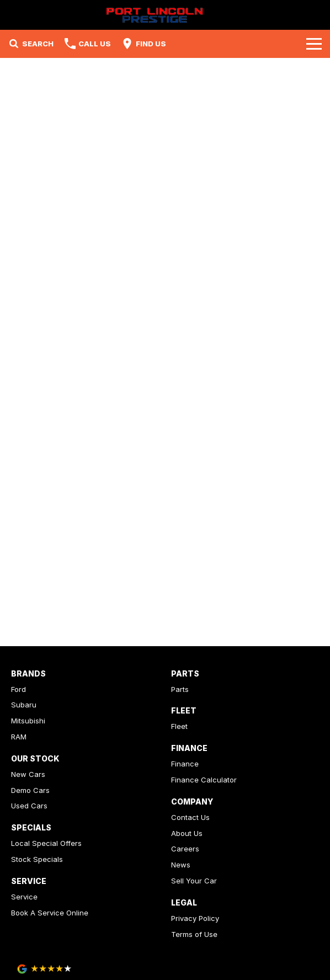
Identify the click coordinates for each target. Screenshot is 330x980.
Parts (180, 689)
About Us (187, 833)
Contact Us (190, 817)
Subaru (24, 705)
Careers (185, 849)
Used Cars (29, 806)
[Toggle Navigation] (314, 44)
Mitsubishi (28, 721)
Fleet (179, 726)
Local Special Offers (46, 843)
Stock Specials (37, 859)
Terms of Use (194, 934)
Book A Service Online (50, 913)
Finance (185, 764)
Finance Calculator (204, 780)
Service (24, 897)
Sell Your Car (194, 881)
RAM (19, 737)
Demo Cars (30, 790)
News (181, 865)
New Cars (28, 774)
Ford (18, 689)
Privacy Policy (195, 918)
